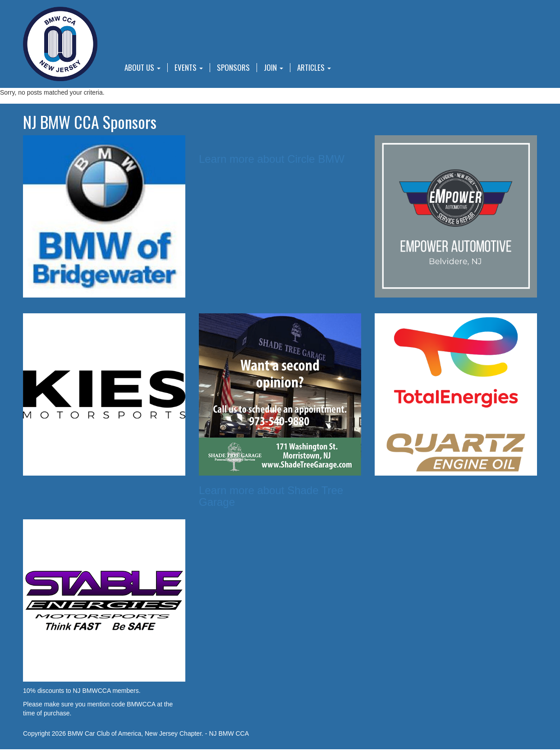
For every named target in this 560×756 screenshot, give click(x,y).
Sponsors (233, 68)
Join (273, 68)
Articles (314, 68)
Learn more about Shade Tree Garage (271, 496)
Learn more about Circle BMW (272, 159)
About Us (142, 68)
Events (189, 68)
